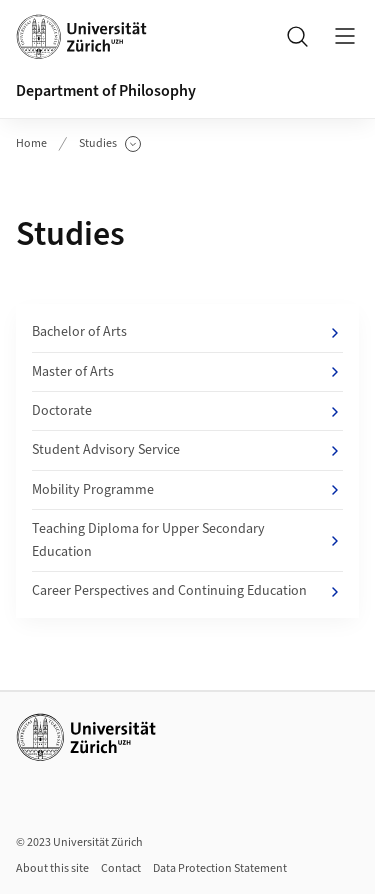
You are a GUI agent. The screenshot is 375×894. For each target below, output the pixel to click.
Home (31, 143)
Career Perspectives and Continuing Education (187, 591)
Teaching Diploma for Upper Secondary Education (187, 540)
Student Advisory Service (187, 450)
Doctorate (187, 411)
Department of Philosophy (106, 91)
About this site (52, 868)
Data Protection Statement (220, 868)
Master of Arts (187, 372)
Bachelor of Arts (187, 332)
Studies (110, 144)
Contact (121, 868)
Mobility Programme (187, 490)
